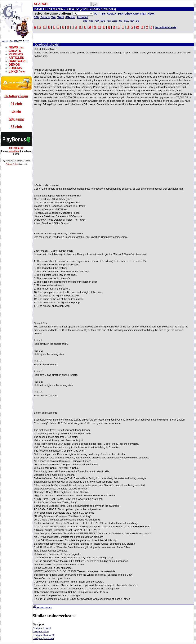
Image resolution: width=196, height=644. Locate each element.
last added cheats (166, 27)
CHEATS (15, 51)
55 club (16, 127)
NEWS (13, 47)
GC (121, 21)
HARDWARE (18, 61)
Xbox (115, 21)
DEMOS (14, 65)
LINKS (13, 72)
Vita (91, 21)
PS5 (102, 14)
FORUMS (15, 68)
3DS (85, 21)
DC (137, 21)
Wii (53, 17)
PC (96, 14)
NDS (103, 21)
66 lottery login (16, 96)
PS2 (109, 21)
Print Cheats (42, 608)
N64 (132, 21)
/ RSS (21, 48)
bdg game (16, 119)
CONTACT (16, 148)
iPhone (70, 17)
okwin (16, 111)
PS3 (143, 14)
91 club (16, 104)
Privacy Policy (12, 164)
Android (82, 17)
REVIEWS (16, 54)
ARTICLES (16, 58)
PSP (97, 21)
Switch (45, 17)
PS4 (121, 14)
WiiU (60, 17)
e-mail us (14, 151)
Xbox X (111, 14)
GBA (126, 21)
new (22, 72)
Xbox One (132, 14)
